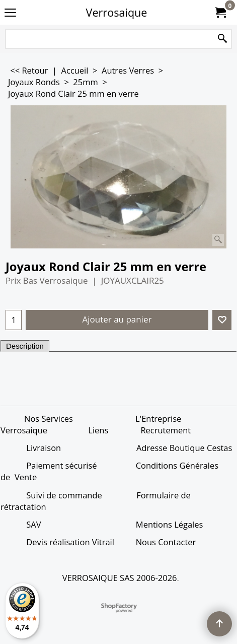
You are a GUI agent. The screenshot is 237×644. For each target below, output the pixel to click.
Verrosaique (117, 12)
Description (25, 346)
